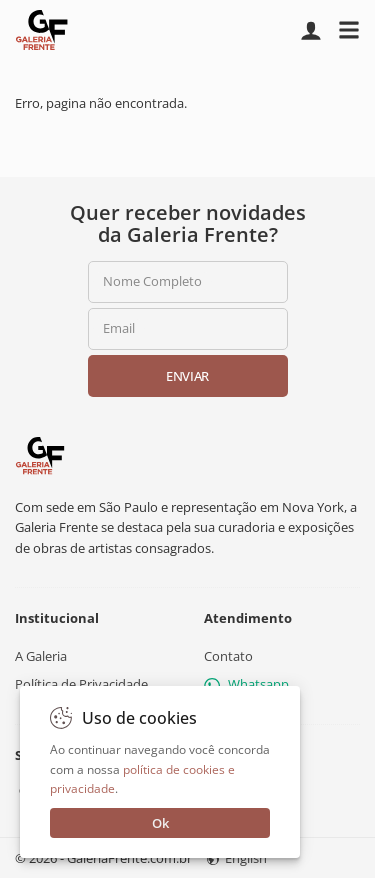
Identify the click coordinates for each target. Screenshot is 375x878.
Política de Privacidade (81, 684)
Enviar (187, 376)
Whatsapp (246, 684)
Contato (228, 656)
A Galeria (41, 656)
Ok (160, 823)
